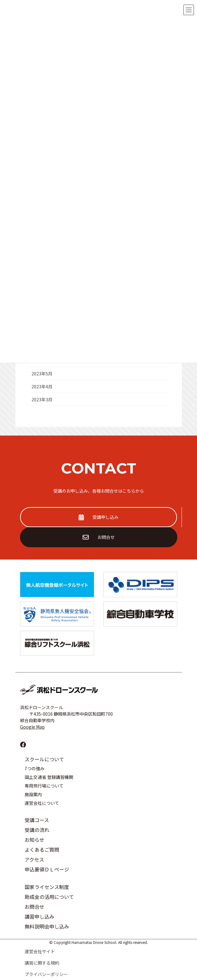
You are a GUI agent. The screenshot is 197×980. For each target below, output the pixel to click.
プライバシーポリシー (46, 974)
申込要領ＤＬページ (47, 869)
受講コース (37, 820)
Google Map (32, 727)
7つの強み (35, 768)
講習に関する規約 (42, 963)
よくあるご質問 (42, 850)
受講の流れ (37, 830)
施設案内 (33, 794)
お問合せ (99, 537)
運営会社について (42, 803)
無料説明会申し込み (47, 926)
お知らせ (35, 840)
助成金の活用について (49, 897)
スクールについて (44, 759)
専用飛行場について (44, 786)
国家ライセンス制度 (47, 887)
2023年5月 (42, 374)
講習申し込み (39, 916)
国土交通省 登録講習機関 (49, 777)
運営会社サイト (40, 951)
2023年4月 (42, 387)
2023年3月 (42, 399)
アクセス (34, 859)
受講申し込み (98, 517)
